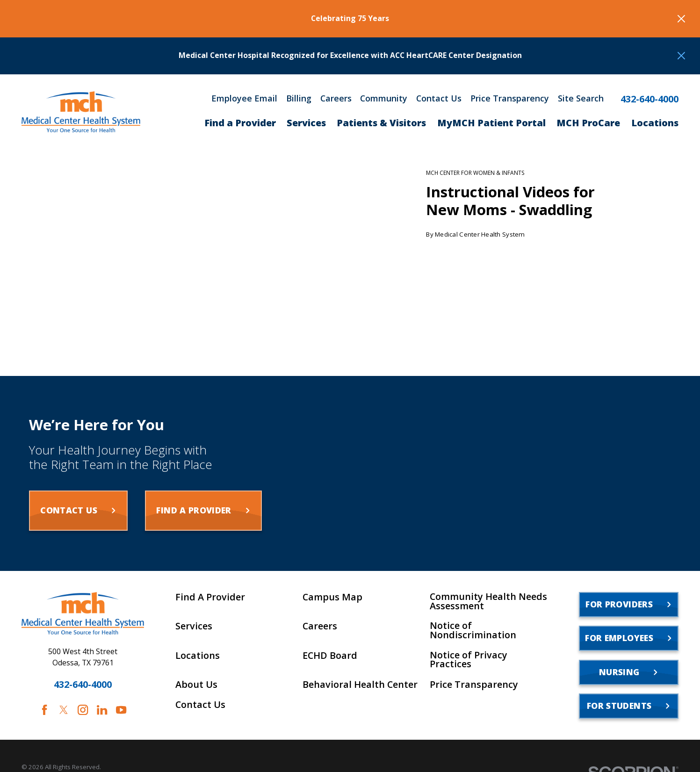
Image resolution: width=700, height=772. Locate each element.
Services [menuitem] (306, 123)
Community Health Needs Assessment (488, 601)
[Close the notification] (681, 19)
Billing (299, 98)
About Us (196, 685)
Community (384, 98)
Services (194, 626)
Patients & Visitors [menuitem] (381, 123)
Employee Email (244, 98)
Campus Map (332, 597)
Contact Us (439, 98)
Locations (198, 656)
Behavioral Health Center (360, 685)
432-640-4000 (649, 99)
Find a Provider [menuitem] (240, 123)
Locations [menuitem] (655, 123)
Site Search (581, 98)
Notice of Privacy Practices (469, 660)
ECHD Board (330, 656)
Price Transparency (510, 98)
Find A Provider (210, 597)
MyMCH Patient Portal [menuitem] (491, 123)
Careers (336, 98)
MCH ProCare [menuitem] (588, 123)
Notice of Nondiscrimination (473, 630)
